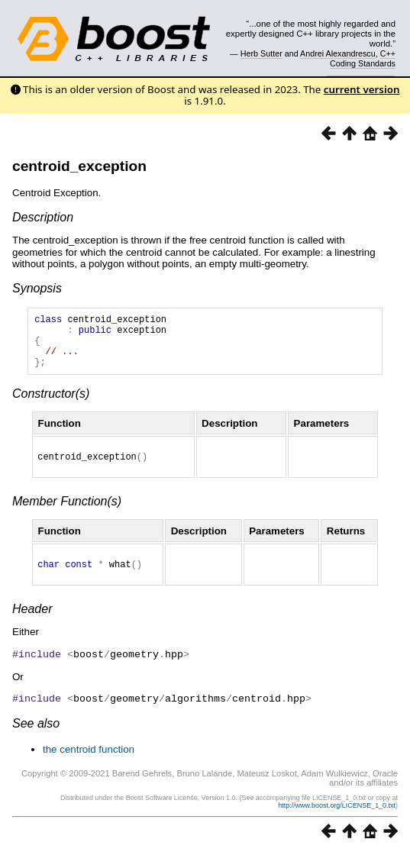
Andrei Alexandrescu (338, 53)
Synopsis (37, 288)
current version (362, 89)
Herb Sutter (261, 53)
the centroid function (89, 764)
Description (43, 217)
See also (36, 738)
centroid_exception (79, 166)
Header (32, 625)
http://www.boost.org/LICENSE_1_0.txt (337, 820)
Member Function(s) (67, 515)
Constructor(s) (51, 405)
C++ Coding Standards (363, 58)
